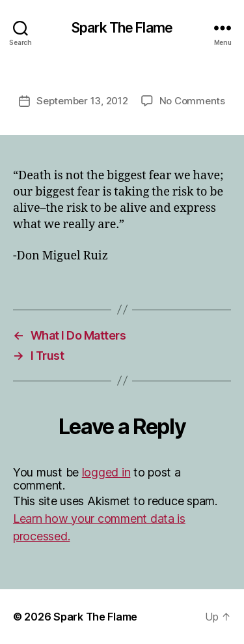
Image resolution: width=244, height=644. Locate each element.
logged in (106, 472)
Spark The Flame (122, 28)
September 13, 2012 (82, 101)
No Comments (192, 101)
